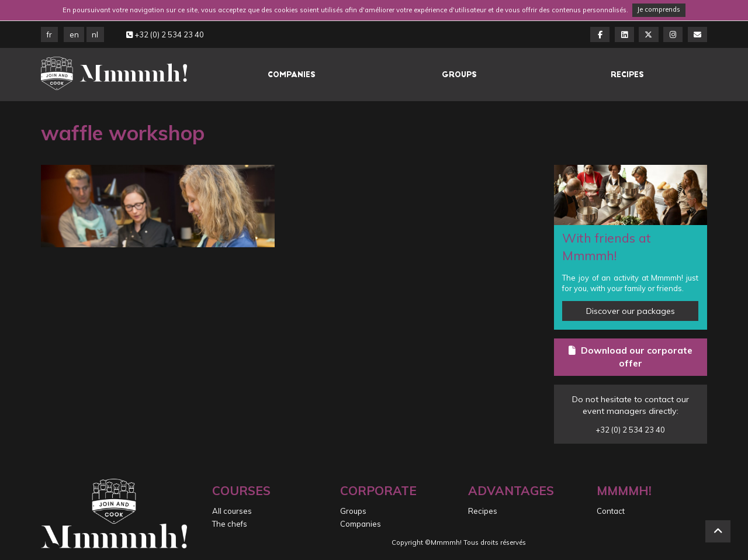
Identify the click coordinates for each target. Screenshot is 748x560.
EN (74, 34)
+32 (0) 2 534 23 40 (165, 34)
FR (49, 34)
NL (95, 34)
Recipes (627, 75)
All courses (232, 511)
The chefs (230, 524)
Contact (611, 511)
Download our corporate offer (631, 357)
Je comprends (659, 9)
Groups (459, 75)
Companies (292, 75)
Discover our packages (631, 311)
